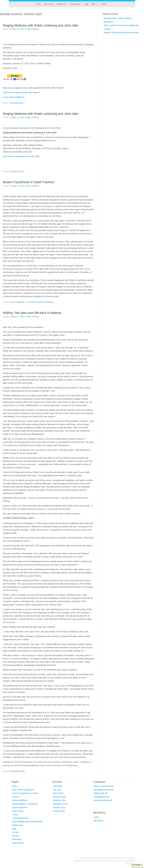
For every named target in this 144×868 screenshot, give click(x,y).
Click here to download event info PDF (21, 156)
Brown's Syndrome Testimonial (41, 302)
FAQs (15, 814)
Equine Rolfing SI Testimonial (25, 804)
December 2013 (60, 804)
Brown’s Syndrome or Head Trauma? (29, 182)
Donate (15, 836)
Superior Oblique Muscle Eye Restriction (121, 33)
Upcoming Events (17, 103)
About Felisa (49, 4)
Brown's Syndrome (17, 302)
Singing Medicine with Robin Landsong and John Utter (41, 25)
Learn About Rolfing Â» (14, 97)
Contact (103, 4)
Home (38, 4)
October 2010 (59, 811)
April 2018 (57, 786)
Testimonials (76, 4)
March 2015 (58, 793)
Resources (17, 839)
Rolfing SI (62, 4)
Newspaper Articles (17, 771)
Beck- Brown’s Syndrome (23, 790)
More (94, 4)
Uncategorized (100, 797)
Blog (86, 4)
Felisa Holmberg (33, 29)
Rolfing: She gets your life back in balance (32, 313)
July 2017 (57, 790)
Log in (96, 817)
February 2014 (59, 800)
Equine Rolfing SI (20, 800)
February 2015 (59, 797)
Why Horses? (18, 843)
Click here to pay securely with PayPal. (21, 92)
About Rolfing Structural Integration (28, 822)
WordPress (99, 821)
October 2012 (59, 807)
